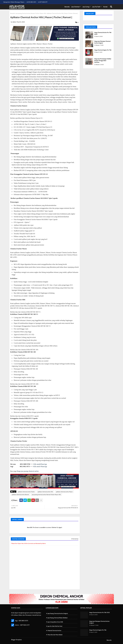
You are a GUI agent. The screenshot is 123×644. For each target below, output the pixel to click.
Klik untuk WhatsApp (40, 466)
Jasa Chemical (75, 7)
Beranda (67, 7)
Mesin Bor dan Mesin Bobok (55, 635)
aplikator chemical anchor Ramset (20, 495)
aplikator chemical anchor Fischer (26, 492)
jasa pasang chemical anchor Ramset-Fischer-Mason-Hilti (31, 13)
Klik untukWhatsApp (40, 464)
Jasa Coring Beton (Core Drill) (55, 622)
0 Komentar (75, 539)
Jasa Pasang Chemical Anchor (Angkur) (58, 613)
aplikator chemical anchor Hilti (45, 492)
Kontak (105, 7)
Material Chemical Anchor (54, 630)
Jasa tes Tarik (96, 7)
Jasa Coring (86, 7)
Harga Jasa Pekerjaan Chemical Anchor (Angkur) (102, 42)
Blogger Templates (17, 640)
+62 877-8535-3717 (43, 2)
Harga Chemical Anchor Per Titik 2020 (103, 33)
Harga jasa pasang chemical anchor (28, 471)
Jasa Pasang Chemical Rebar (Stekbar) (58, 618)
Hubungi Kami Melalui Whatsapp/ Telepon (14, 2)
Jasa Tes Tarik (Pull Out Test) (55, 626)
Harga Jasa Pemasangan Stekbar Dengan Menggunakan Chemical (103, 60)
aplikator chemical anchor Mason (64, 492)
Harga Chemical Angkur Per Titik (103, 50)
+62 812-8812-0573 (31, 2)
